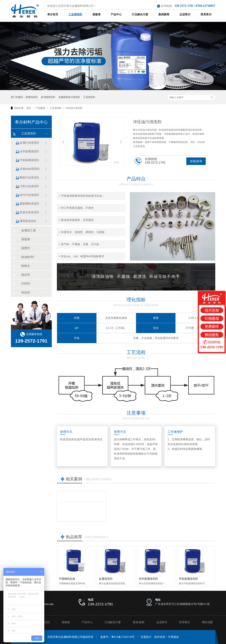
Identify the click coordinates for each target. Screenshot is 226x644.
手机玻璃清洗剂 (188, 579)
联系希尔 (206, 14)
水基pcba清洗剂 (30, 169)
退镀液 (96, 14)
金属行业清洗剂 (29, 143)
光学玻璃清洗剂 (148, 579)
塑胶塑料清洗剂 (29, 204)
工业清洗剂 (75, 14)
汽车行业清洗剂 (29, 186)
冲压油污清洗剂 (74, 108)
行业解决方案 (140, 14)
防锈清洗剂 (32, 97)
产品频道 (41, 108)
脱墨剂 (26, 248)
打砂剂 (26, 284)
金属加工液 (29, 230)
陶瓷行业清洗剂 (29, 178)
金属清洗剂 (106, 579)
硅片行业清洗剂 (29, 195)
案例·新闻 (139, 622)
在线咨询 (196, 161)
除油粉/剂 (28, 257)
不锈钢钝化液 (67, 579)
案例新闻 (164, 14)
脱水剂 (26, 275)
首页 (29, 108)
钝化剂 (26, 292)
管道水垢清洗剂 (29, 212)
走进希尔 (185, 14)
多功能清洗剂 (48, 97)
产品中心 (116, 14)
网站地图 (207, 622)
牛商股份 (173, 637)
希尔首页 (53, 14)
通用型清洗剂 (28, 221)
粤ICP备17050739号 (123, 637)
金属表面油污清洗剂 (69, 97)
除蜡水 (26, 266)
